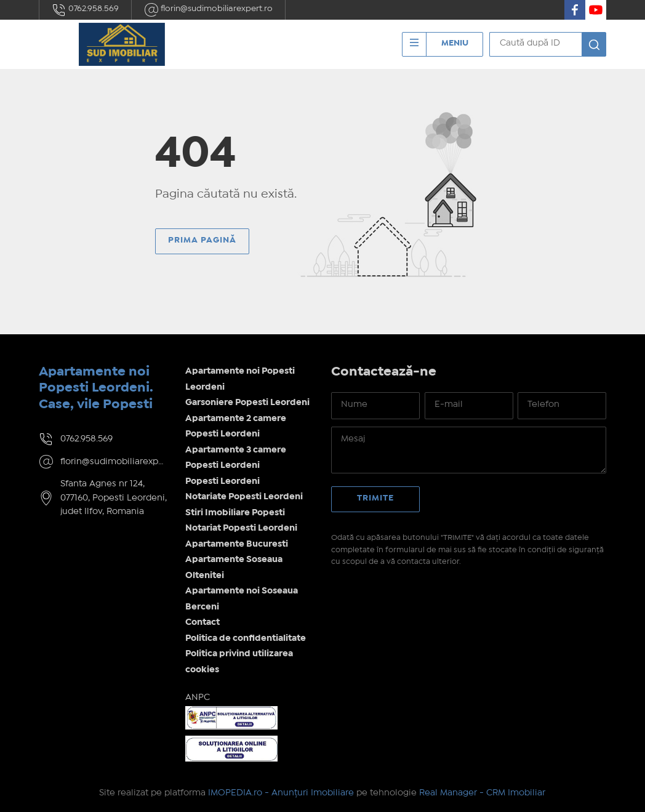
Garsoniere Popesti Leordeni (247, 403)
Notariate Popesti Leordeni (244, 497)
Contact (202, 622)
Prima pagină (202, 240)
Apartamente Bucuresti (237, 544)
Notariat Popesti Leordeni (241, 528)
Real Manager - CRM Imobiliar (482, 793)
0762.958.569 (85, 10)
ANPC (198, 697)
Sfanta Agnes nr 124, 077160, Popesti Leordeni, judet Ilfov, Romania (114, 498)
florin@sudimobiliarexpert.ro (208, 10)
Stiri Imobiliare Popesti (235, 513)
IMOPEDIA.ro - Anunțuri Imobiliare (281, 793)
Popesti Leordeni (222, 481)
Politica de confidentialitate (246, 638)
